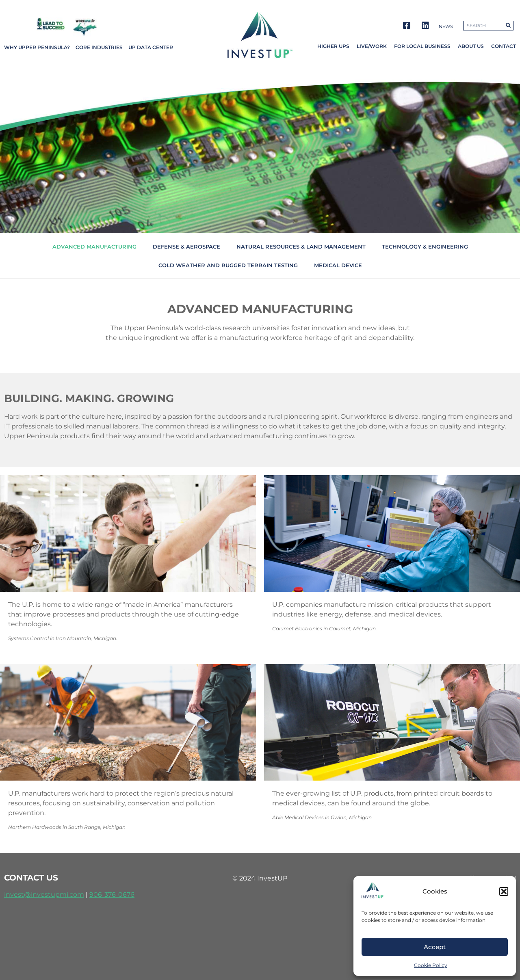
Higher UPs (333, 46)
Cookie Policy (431, 965)
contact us (31, 878)
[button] (504, 891)
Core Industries (99, 47)
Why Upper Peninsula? (37, 47)
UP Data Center (151, 47)
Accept (435, 947)
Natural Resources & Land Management (301, 247)
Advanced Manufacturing (94, 247)
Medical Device (338, 265)
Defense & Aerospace (186, 247)
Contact (504, 46)
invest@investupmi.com (44, 895)
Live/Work (372, 46)
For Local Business (422, 46)
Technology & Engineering (425, 247)
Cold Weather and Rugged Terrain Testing (228, 265)
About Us (471, 46)
